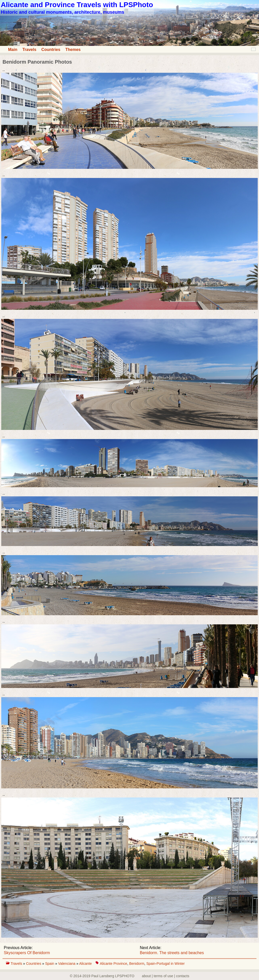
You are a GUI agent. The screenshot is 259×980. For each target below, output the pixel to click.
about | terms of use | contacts (166, 976)
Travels (29, 50)
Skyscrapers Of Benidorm (27, 953)
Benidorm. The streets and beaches (172, 953)
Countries (51, 50)
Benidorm (137, 964)
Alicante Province (114, 964)
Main (13, 50)
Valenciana (67, 964)
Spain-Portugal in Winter (165, 964)
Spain (50, 964)
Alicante (85, 964)
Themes (73, 50)
